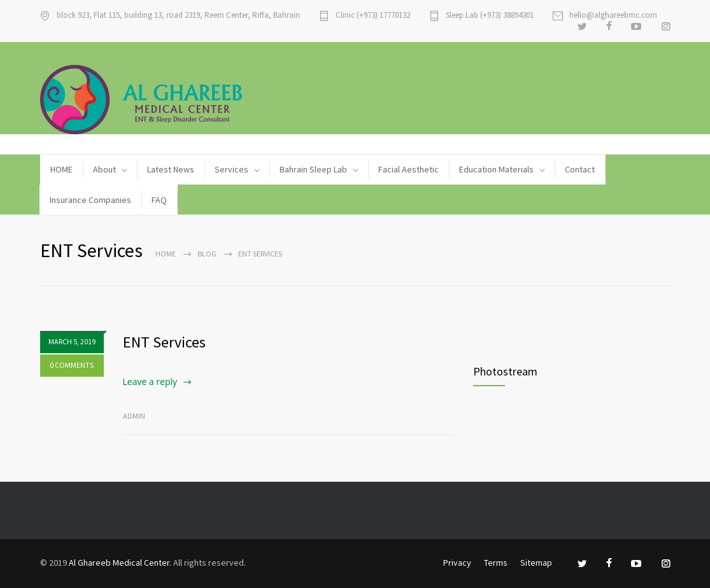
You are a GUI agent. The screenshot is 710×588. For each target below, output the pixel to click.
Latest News (171, 169)
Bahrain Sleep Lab (313, 169)
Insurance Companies (90, 200)
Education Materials (496, 169)
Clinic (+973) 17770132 (373, 16)
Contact (580, 169)
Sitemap (536, 563)
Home (166, 254)
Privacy (457, 563)
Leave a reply (150, 381)
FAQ (159, 200)
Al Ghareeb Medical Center (119, 563)
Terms (496, 563)
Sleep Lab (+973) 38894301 (490, 16)
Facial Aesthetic (408, 169)
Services (231, 169)
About (104, 169)
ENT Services (164, 342)
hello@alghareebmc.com (613, 16)
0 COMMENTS (72, 365)
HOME (61, 169)
